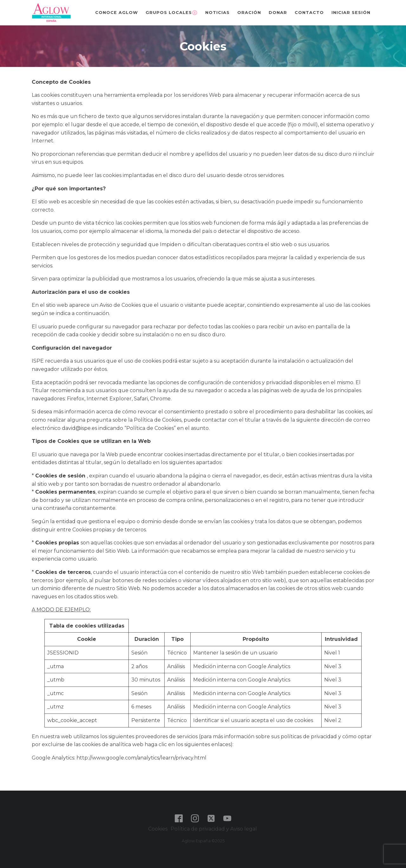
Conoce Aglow (117, 13)
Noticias (217, 13)
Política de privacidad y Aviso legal (214, 829)
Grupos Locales (172, 13)
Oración (249, 13)
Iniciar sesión (351, 13)
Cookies (158, 829)
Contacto (309, 13)
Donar (278, 13)
